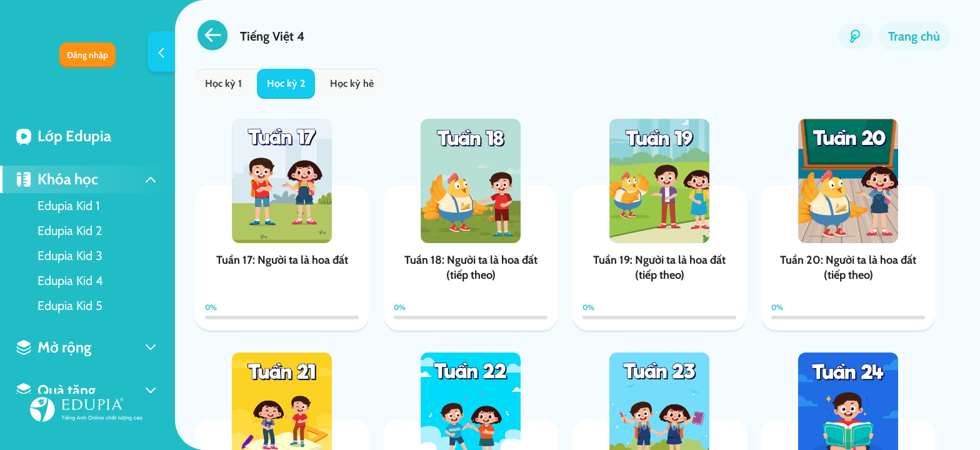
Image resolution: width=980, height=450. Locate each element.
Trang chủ (914, 36)
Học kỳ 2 (286, 83)
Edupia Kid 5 (70, 306)
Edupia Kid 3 (70, 256)
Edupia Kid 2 (70, 231)
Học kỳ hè (352, 83)
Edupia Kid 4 (70, 281)
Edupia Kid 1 (69, 206)
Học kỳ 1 (223, 83)
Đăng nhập (87, 55)
